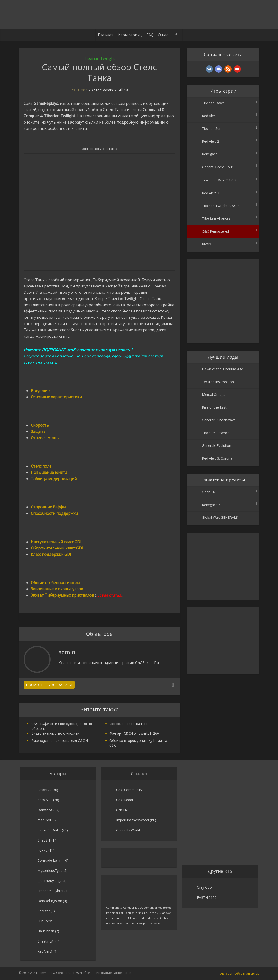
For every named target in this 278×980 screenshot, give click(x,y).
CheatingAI (46, 941)
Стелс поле (41, 466)
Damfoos (45, 810)
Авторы (226, 974)
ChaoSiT (44, 840)
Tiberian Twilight (99, 58)
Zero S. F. (45, 800)
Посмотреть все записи (49, 685)
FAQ (150, 35)
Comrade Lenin (49, 860)
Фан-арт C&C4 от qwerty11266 (134, 733)
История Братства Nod (129, 724)
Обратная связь (247, 974)
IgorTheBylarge (50, 881)
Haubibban (46, 931)
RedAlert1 (45, 951)
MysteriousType (50, 871)
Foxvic (42, 850)
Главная (106, 35)
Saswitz (43, 790)
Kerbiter (44, 911)
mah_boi (44, 820)
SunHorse (45, 921)
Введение (40, 391)
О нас (163, 35)
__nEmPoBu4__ (49, 830)
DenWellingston (50, 901)
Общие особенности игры (55, 583)
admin (108, 90)
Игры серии (129, 35)
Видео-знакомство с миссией (55, 733)
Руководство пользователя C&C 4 (60, 740)
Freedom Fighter (51, 891)
